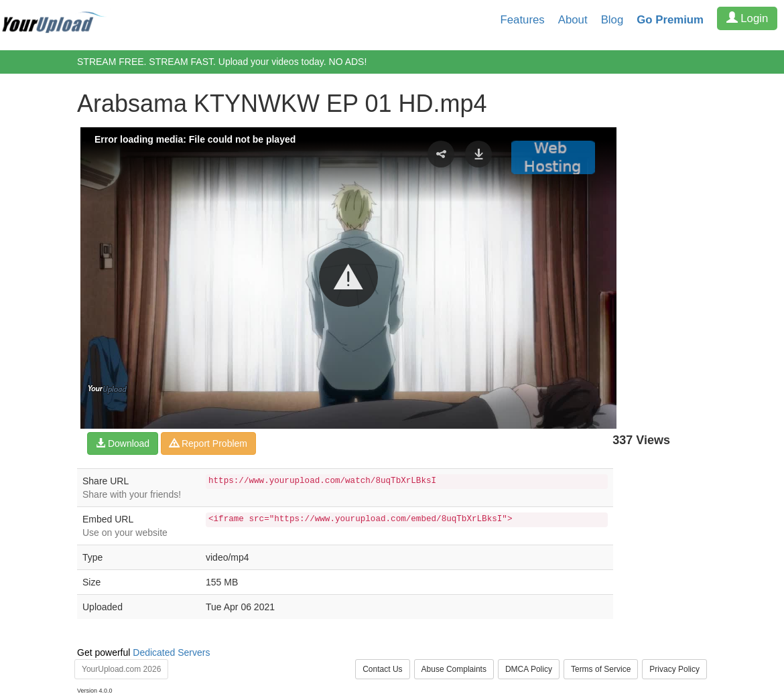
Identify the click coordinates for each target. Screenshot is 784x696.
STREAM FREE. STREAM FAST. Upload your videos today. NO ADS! (222, 62)
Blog (612, 20)
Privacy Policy (674, 669)
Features (523, 20)
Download (123, 443)
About (573, 20)
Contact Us (382, 669)
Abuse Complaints (454, 669)
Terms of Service (601, 669)
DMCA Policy (529, 669)
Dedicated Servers (171, 652)
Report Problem (208, 443)
